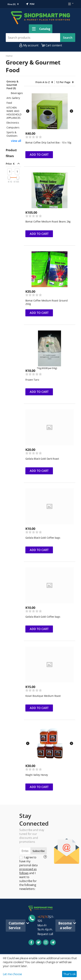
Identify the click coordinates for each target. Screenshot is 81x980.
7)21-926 (46, 919)
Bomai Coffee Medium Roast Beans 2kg (48, 222)
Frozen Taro (32, 380)
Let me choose (12, 974)
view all (16, 141)
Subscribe (39, 851)
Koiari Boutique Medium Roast (43, 696)
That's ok (69, 974)
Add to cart (39, 155)
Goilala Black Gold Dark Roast (42, 459)
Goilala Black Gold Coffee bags (43, 538)
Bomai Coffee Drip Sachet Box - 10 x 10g (48, 143)
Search (68, 38)
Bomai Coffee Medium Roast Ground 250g (47, 302)
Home (9, 56)
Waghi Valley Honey (37, 775)
